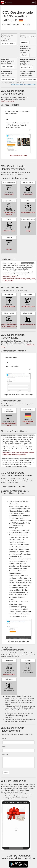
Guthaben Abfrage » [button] (8, 43)
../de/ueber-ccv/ (28, 194)
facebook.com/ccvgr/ (9, 306)
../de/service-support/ (9, 231)
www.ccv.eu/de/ (9, 194)
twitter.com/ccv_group (28, 306)
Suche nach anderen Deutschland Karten (23, 84)
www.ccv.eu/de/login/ (9, 674)
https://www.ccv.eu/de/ (8, 101)
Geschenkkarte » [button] (26, 68)
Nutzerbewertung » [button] (8, 79)
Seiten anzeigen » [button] (8, 67)
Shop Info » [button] (25, 55)
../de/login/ (9, 249)
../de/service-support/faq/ (28, 212)
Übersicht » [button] (25, 42)
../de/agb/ (28, 231)
